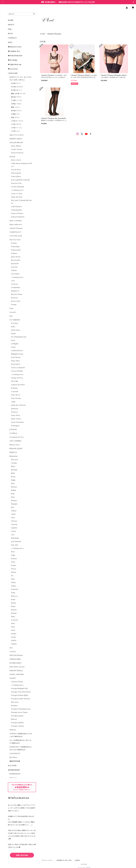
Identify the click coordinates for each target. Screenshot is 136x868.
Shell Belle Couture (17, 667)
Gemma (14, 463)
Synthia (14, 644)
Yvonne (14, 305)
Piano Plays (15, 361)
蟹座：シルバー (16, 107)
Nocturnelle (16, 260)
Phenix (14, 572)
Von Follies (15, 274)
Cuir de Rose (16, 170)
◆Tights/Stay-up (15, 64)
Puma (13, 593)
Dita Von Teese (15, 240)
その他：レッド (15, 131)
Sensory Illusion (17, 213)
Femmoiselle (16, 250)
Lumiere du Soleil (18, 385)
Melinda (14, 470)
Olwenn (14, 521)
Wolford (13, 730)
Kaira (13, 340)
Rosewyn (14, 298)
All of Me (15, 381)
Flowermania (16, 173)
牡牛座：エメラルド (17, 87)
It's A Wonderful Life (19, 337)
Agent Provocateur (17, 135)
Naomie (14, 487)
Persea (14, 569)
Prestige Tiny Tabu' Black (21, 692)
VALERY (13, 678)
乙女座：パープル (16, 100)
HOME (43, 34)
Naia (13, 483)
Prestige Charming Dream (21, 709)
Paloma (14, 559)
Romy (13, 606)
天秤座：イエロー (17, 104)
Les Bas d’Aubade (18, 187)
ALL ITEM (12, 766)
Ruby (13, 617)
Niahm (14, 490)
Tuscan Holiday (17, 371)
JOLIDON (13, 429)
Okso (13, 518)
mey (11, 648)
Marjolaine (14, 456)
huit (11, 316)
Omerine (14, 524)
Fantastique (15, 247)
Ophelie (14, 528)
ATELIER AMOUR (16, 143)
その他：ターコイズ (17, 121)
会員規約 (77, 860)
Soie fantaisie (16, 542)
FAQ (10, 29)
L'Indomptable (17, 210)
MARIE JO (13, 452)
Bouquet (14, 706)
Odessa (14, 511)
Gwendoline (16, 288)
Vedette (14, 270)
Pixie (13, 579)
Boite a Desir (16, 160)
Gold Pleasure (16, 207)
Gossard (13, 312)
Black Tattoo (16, 419)
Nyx (13, 507)
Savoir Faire (16, 301)
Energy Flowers (17, 378)
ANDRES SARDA (16, 139)
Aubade (12, 157)
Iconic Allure (16, 176)
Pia (12, 576)
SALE (10, 42)
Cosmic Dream (17, 149)
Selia (13, 623)
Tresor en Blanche (18, 368)
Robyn (14, 603)
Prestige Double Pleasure (21, 699)
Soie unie (15, 545)
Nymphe (14, 504)
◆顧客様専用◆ (15, 761)
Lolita (13, 347)
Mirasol (14, 719)
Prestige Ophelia (17, 723)
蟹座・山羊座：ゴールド (18, 94)
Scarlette (15, 620)
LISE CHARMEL (16, 441)
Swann (14, 637)
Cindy (13, 402)
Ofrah (13, 514)
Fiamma (14, 253)
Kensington (15, 426)
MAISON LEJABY (16, 449)
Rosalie (14, 610)
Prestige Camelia (18, 726)
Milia (13, 473)
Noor (13, 497)
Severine (14, 267)
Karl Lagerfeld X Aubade (20, 180)
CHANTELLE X (15, 232)
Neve (13, 552)
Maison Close (15, 445)
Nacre (13, 477)
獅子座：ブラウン (16, 97)
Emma (13, 334)
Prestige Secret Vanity (19, 712)
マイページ (13, 778)
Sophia (14, 634)
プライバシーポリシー (47, 860)
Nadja (13, 480)
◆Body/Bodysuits (15, 56)
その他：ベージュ (16, 128)
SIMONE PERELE (16, 671)
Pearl (13, 562)
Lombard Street (17, 351)
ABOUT (11, 25)
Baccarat (14, 460)
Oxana (14, 531)
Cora (13, 281)
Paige (13, 555)
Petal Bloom (16, 357)
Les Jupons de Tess (17, 437)
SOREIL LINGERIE (17, 674)
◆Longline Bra (14, 51)
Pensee (14, 565)
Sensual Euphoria (18, 217)
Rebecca (14, 596)
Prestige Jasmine (17, 716)
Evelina (14, 243)
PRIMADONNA (15, 659)
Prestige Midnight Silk (19, 688)
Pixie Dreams (16, 398)
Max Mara (13, 757)
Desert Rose (16, 330)
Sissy (13, 627)
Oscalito (13, 652)
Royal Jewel (16, 364)
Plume (14, 582)
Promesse (15, 589)
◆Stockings (13, 60)
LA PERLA (13, 433)
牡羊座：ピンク (16, 83)
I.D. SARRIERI (15, 320)
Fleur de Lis (16, 395)
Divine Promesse (17, 153)
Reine (13, 600)
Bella (13, 327)
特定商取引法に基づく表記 (64, 860)
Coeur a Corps (17, 194)
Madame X (15, 291)
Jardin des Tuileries (18, 405)
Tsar (13, 535)
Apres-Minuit (16, 146)
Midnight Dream (17, 354)
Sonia (13, 630)
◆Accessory (13, 69)
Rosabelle (15, 264)
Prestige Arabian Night (20, 695)
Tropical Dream (17, 682)
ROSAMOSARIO (16, 663)
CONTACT (12, 38)
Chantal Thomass (16, 228)
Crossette (15, 392)
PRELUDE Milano (16, 655)
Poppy (14, 586)
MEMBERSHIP (15, 774)
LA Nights (15, 344)
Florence (14, 412)
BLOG (10, 34)
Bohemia (14, 388)
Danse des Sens (17, 197)
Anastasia (15, 409)
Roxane (14, 613)
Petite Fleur (16, 415)
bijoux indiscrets (16, 224)
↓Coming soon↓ (17, 190)
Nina (13, 494)
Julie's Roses (16, 257)
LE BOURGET (15, 754)
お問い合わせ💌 (22, 855)
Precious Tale (16, 183)
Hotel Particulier (18, 422)
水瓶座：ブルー (16, 114)
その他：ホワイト (16, 124)
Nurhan (14, 501)
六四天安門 (22, 864)
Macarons (15, 702)
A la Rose (15, 323)
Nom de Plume (17, 294)
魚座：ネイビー (16, 117)
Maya (13, 466)
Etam (11, 308)
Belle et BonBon (16, 221)
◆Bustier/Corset (15, 47)
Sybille (14, 641)
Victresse (15, 284)
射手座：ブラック (16, 111)
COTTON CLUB (16, 236)
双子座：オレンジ (16, 90)
